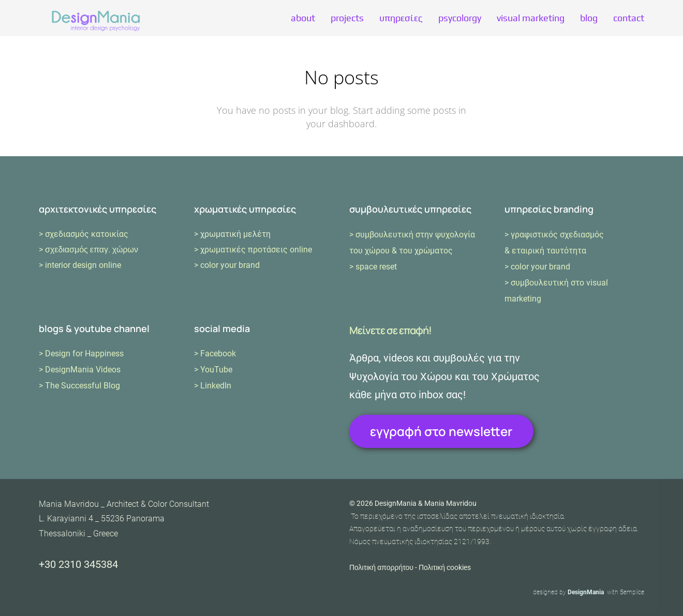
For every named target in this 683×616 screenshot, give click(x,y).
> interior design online (80, 265)
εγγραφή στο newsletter (441, 431)
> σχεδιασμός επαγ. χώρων (88, 250)
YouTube (216, 370)
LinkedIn (216, 386)
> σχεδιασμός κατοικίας (84, 234)
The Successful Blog (83, 386)
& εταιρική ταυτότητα (545, 251)
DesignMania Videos (83, 370)
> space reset (373, 267)
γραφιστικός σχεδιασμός (557, 235)
